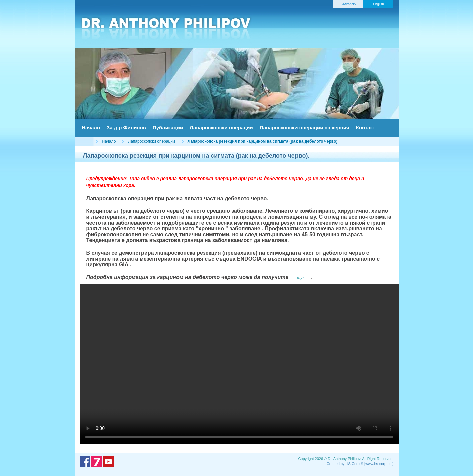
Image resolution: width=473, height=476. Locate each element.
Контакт (366, 128)
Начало (91, 128)
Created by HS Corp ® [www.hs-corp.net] (360, 464)
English (379, 4)
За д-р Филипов (126, 128)
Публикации (168, 128)
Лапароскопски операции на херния (305, 128)
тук (301, 278)
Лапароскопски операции (221, 128)
